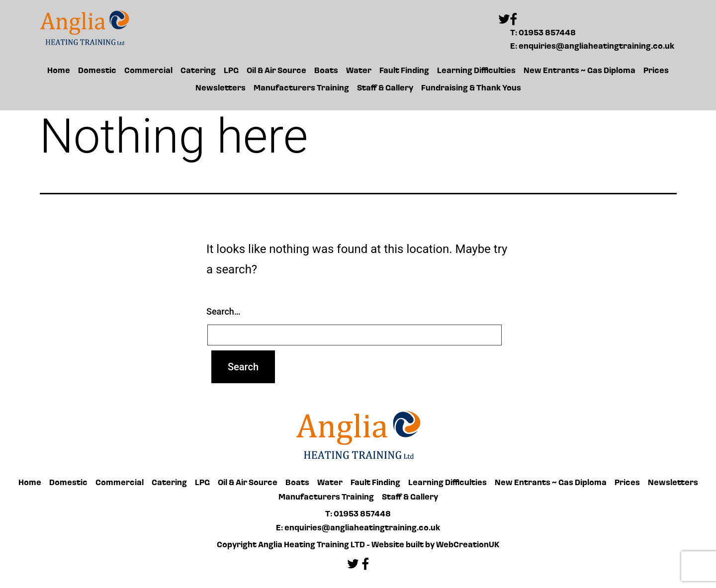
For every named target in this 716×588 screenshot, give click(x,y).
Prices (656, 71)
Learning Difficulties (476, 71)
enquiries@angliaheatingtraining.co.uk (596, 47)
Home (59, 71)
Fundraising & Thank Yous (471, 88)
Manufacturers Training (301, 88)
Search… (224, 311)
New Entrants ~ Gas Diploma (580, 71)
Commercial (148, 71)
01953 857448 (547, 33)
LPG (231, 71)
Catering (198, 71)
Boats (326, 71)
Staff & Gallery (385, 88)
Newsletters (221, 88)
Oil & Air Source (276, 71)
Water (359, 71)
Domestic (97, 71)
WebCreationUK (468, 545)
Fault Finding (404, 71)
